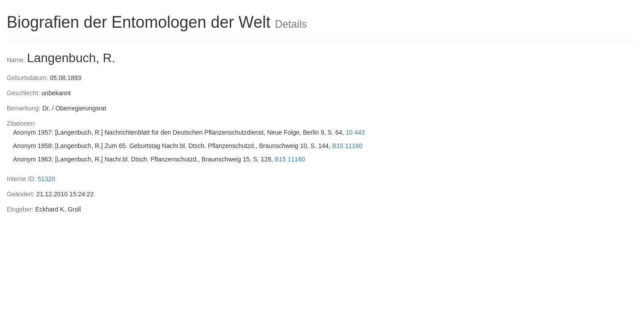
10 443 (355, 132)
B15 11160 (347, 146)
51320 (46, 179)
